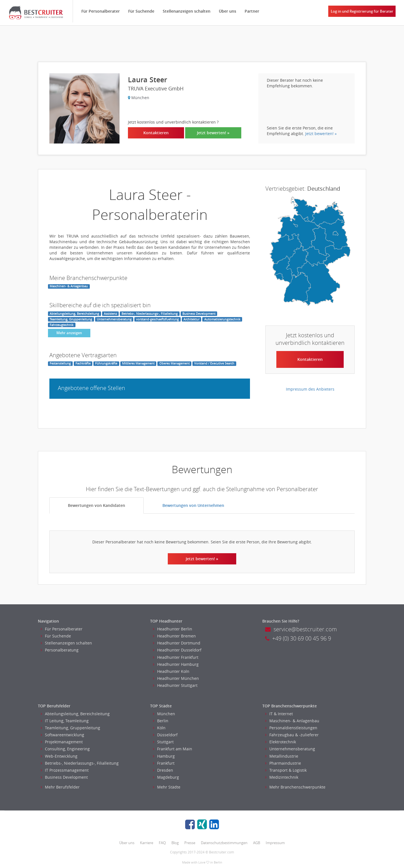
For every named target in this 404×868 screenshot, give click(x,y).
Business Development (64, 777)
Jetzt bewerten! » (213, 133)
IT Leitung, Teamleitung (65, 721)
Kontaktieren (156, 133)
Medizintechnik (282, 777)
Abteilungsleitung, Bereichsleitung (75, 714)
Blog (175, 843)
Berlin (161, 721)
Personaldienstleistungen (291, 728)
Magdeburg (166, 777)
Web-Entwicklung (59, 756)
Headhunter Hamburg (176, 664)
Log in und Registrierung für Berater (362, 11)
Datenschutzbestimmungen (224, 843)
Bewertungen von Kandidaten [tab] (97, 505)
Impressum (275, 843)
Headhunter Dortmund (177, 643)
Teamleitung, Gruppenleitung (70, 728)
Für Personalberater (101, 11)
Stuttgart (163, 742)
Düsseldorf (165, 735)
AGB (257, 843)
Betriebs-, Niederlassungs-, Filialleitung (80, 763)
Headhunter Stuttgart (175, 685)
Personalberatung (60, 650)
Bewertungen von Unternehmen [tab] (193, 505)
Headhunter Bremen (174, 636)
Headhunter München (176, 678)
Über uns (228, 11)
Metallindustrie (282, 756)
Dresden (163, 770)
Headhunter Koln (171, 671)
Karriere (147, 843)
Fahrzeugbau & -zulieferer (292, 735)
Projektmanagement (62, 742)
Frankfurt (164, 763)
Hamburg (164, 756)
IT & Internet (279, 714)
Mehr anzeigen (69, 333)
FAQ (162, 843)
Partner (252, 11)
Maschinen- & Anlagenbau (292, 721)
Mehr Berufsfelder (60, 787)
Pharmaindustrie (283, 763)
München (164, 714)
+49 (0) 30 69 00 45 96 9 (298, 638)
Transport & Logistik (286, 770)
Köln (159, 728)
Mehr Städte (167, 787)
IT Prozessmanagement (65, 770)
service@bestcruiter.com (301, 629)
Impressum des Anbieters (310, 389)
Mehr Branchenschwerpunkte (295, 787)
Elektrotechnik (281, 742)
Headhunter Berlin (173, 629)
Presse (190, 843)
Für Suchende (142, 11)
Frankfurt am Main (173, 749)
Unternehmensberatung (290, 749)
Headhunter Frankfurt (176, 657)
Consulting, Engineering (65, 749)
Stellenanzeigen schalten (187, 11)
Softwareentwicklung (62, 735)
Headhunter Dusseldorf (177, 650)
